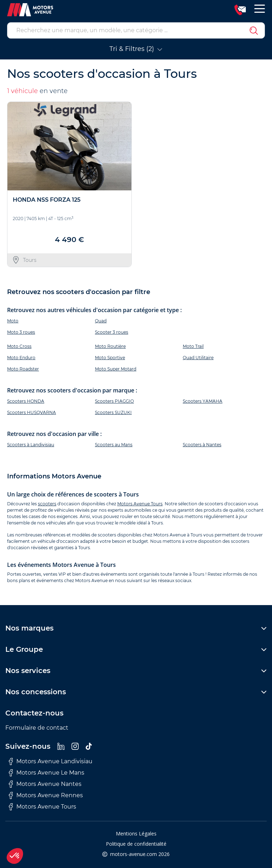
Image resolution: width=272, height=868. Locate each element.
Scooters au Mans (114, 445)
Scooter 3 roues (112, 332)
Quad (101, 321)
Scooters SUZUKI (113, 412)
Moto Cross (19, 346)
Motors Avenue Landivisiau (51, 761)
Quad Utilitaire (198, 358)
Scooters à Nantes (202, 445)
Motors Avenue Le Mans (47, 773)
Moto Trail (193, 346)
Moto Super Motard (116, 369)
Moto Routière (110, 346)
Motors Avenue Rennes (46, 795)
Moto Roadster (23, 369)
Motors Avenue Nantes (45, 784)
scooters (47, 504)
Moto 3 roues (21, 332)
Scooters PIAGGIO (114, 401)
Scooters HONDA (26, 401)
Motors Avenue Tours (140, 504)
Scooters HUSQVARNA (32, 412)
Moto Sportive (110, 358)
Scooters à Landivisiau (31, 445)
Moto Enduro (21, 358)
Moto (13, 321)
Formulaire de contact (37, 728)
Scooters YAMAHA (203, 401)
